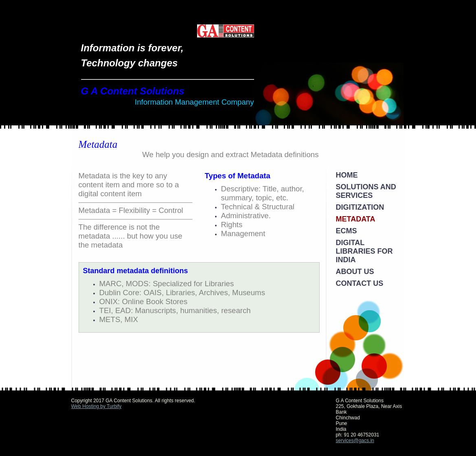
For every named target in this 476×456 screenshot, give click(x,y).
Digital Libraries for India (364, 251)
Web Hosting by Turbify (97, 406)
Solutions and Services (366, 191)
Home (347, 175)
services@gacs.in (355, 441)
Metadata (356, 219)
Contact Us (360, 283)
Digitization (360, 207)
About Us (355, 272)
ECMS (347, 231)
